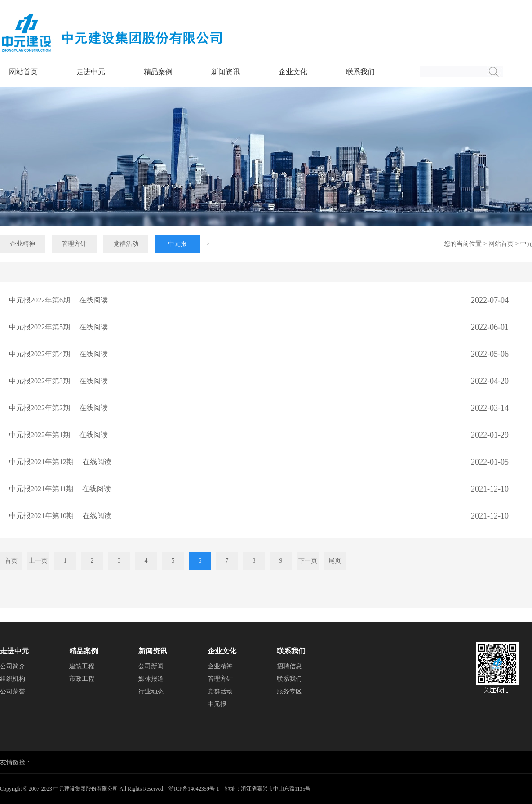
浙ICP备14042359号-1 (194, 789)
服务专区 (289, 691)
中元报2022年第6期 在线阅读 (58, 300)
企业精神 (22, 244)
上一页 (38, 561)
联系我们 (360, 72)
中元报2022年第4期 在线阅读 (58, 354)
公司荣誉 (13, 691)
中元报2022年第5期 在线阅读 (58, 327)
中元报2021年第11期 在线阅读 (60, 489)
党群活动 (126, 244)
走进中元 (91, 72)
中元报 (177, 244)
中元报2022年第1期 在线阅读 (58, 435)
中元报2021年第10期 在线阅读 (60, 516)
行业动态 (151, 691)
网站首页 (23, 72)
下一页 (308, 561)
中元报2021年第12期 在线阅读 (60, 462)
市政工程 (82, 679)
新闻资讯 (226, 72)
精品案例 (158, 72)
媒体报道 (151, 679)
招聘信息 (289, 666)
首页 (11, 561)
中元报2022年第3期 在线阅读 (58, 381)
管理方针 (74, 244)
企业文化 (293, 72)
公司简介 (13, 666)
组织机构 (13, 679)
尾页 (335, 561)
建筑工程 (82, 666)
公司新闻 (151, 666)
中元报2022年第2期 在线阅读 (58, 408)
